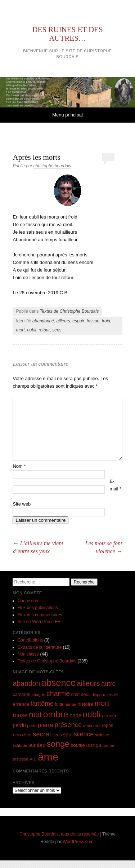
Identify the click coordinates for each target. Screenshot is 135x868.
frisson (93, 321)
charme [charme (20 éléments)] (58, 693)
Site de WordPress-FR (39, 622)
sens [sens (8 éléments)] (57, 735)
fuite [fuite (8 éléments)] (59, 704)
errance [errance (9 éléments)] (21, 704)
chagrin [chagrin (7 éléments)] (39, 694)
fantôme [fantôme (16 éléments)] (42, 704)
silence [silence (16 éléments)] (84, 734)
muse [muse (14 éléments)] (20, 715)
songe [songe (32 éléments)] (58, 744)
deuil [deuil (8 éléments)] (86, 695)
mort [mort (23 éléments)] (102, 703)
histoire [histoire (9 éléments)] (85, 704)
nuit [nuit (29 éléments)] (35, 715)
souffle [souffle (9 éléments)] (78, 745)
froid (106, 321)
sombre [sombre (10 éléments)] (37, 745)
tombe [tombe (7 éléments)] (108, 745)
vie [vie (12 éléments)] (33, 759)
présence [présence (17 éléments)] (68, 725)
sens (57, 330)
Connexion (28, 601)
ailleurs (63, 321)
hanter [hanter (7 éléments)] (70, 704)
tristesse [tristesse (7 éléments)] (20, 759)
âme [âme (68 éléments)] (48, 757)
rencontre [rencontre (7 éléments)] (92, 725)
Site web (22, 504)
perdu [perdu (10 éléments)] (19, 725)
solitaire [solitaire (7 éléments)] (102, 735)
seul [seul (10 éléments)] (68, 735)
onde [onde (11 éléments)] (75, 715)
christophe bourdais (52, 166)
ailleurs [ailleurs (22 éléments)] (88, 683)
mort (20, 330)
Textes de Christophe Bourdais (69, 311)
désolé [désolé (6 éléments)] (112, 695)
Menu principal (67, 115)
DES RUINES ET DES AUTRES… (67, 34)
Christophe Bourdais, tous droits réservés (59, 834)
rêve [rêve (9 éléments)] (27, 735)
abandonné (43, 321)
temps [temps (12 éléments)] (94, 745)
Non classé (28, 654)
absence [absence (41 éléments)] (58, 683)
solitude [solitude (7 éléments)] (20, 745)
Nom (19, 466)
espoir (78, 321)
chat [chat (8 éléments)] (75, 695)
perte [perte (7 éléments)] (32, 725)
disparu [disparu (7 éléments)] (98, 694)
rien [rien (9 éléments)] (17, 735)
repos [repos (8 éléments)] (107, 726)
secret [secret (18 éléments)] (42, 734)
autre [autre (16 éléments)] (109, 684)
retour (44, 330)
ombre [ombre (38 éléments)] (56, 714)
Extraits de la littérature (40, 647)
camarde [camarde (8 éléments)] (21, 695)
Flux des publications (38, 608)
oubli (31, 330)
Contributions (30, 640)
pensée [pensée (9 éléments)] (110, 716)
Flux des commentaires (40, 615)
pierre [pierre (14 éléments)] (46, 725)
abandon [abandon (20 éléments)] (26, 683)
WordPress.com (78, 842)
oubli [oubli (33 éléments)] (92, 714)
